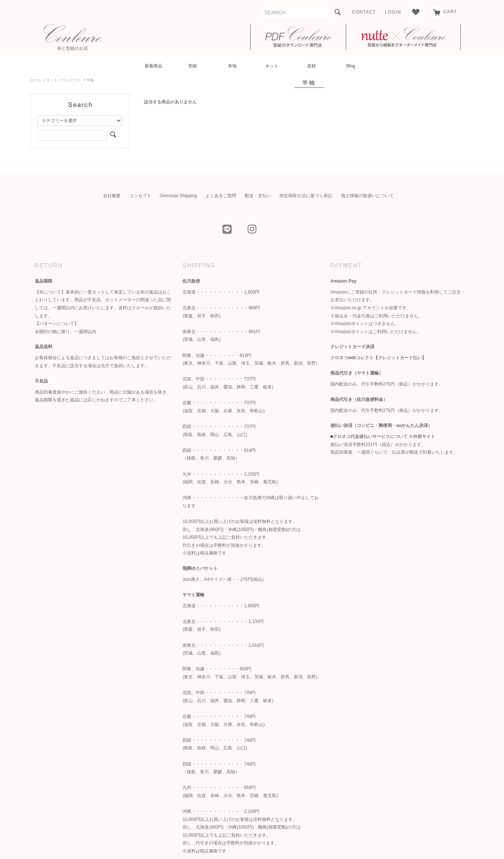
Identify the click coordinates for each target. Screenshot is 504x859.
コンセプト (140, 196)
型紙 (193, 66)
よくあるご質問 (221, 196)
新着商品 (153, 66)
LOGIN (393, 12)
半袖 (90, 80)
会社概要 (112, 196)
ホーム (36, 80)
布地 (232, 66)
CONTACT (364, 12)
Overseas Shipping (178, 196)
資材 (311, 66)
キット (272, 66)
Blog (351, 66)
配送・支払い (258, 196)
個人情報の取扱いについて (367, 196)
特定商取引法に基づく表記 (306, 196)
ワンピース (72, 80)
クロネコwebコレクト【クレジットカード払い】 (378, 358)
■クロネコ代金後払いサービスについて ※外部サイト (383, 436)
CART (444, 12)
